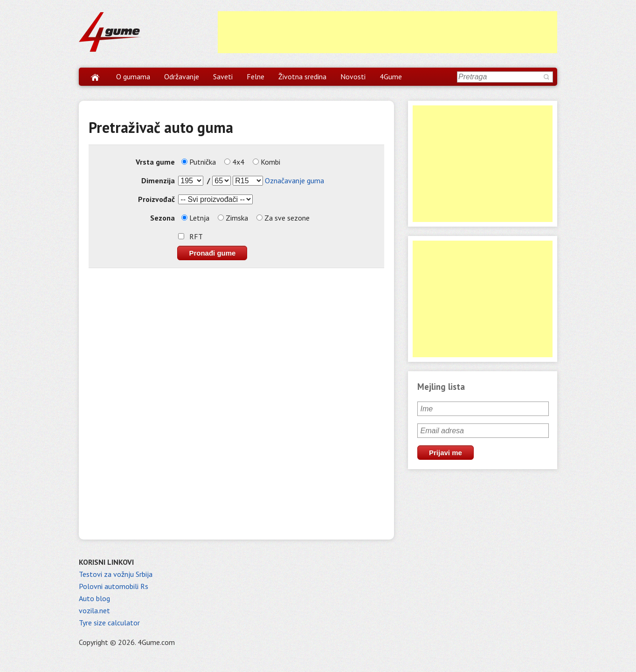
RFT (196, 236)
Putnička (199, 162)
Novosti (353, 76)
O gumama (133, 76)
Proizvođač (156, 199)
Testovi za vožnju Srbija (116, 574)
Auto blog (94, 598)
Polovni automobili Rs (114, 586)
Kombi (266, 162)
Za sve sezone (283, 218)
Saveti (223, 76)
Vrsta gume (155, 162)
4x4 (234, 162)
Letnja (195, 218)
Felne (256, 76)
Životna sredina (302, 76)
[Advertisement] (387, 32)
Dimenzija (158, 180)
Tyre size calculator (109, 623)
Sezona (162, 218)
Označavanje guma (294, 180)
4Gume (391, 76)
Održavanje (182, 76)
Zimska (233, 218)
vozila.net (94, 610)
